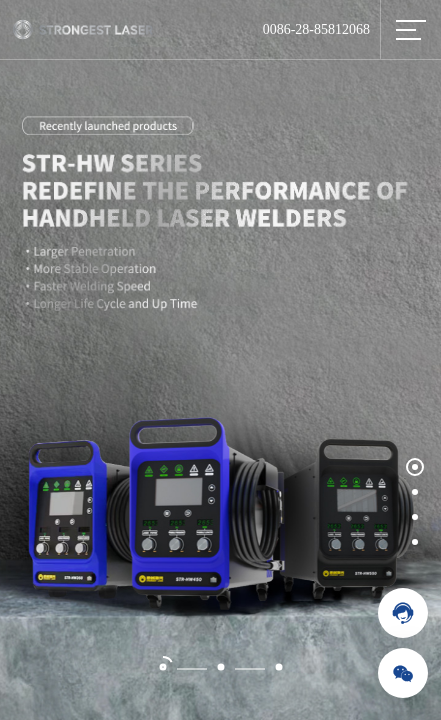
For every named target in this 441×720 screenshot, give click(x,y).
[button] (415, 466)
